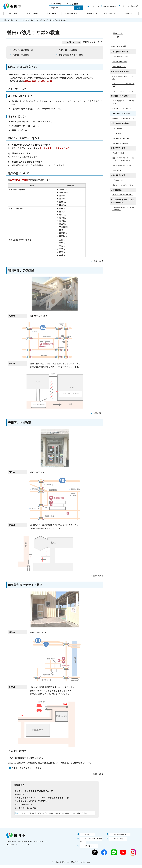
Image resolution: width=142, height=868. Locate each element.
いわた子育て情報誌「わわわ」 (124, 201)
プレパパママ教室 (119, 155)
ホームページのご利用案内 (91, 845)
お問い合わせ (86, 849)
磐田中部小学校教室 (68, 50)
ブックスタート (118, 176)
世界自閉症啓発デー (120, 186)
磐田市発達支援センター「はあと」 (28, 768)
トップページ (19, 20)
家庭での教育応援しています (123, 171)
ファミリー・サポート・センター (124, 88)
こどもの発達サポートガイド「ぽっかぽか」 (123, 100)
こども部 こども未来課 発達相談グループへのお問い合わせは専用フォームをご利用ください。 (57, 816)
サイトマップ (94, 6)
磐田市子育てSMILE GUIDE (123, 140)
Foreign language (110, 6)
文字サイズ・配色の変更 (130, 6)
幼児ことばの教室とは (23, 50)
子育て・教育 (29, 20)
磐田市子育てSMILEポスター (123, 145)
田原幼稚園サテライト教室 (71, 55)
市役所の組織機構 (117, 841)
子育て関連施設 (118, 130)
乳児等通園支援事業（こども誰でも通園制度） (124, 215)
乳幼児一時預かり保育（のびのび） (124, 72)
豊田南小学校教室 (21, 55)
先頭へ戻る (98, 261)
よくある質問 (115, 845)
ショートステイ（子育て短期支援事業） (124, 80)
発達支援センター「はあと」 (123, 107)
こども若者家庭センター (121, 51)
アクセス (84, 841)
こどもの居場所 (118, 135)
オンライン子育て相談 (120, 56)
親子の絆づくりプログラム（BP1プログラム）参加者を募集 (124, 163)
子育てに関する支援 (42, 20)
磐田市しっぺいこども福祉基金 (124, 191)
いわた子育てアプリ (120, 61)
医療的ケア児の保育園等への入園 (124, 118)
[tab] (56, 4)
